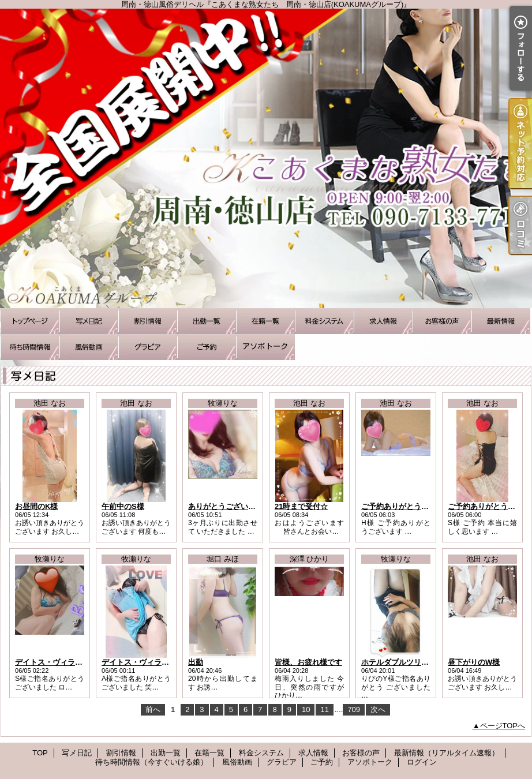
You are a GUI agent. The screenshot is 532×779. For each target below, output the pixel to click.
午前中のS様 (123, 506)
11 (324, 709)
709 (354, 709)
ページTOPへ (503, 726)
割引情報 (148, 321)
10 (306, 709)
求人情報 (383, 321)
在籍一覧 (265, 321)
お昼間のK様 (36, 506)
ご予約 (207, 347)
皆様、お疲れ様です (308, 662)
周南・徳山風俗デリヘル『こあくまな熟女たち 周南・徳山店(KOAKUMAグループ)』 (266, 158)
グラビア (148, 347)
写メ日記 (89, 321)
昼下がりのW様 (474, 662)
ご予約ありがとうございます (410, 506)
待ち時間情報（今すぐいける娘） (30, 347)
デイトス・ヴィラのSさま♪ (61, 662)
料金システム (324, 321)
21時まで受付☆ (301, 506)
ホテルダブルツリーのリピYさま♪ (418, 662)
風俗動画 (89, 347)
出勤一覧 (207, 321)
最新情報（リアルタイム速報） (501, 321)
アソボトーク (265, 347)
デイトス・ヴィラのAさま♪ (147, 662)
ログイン (422, 762)
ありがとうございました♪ (231, 506)
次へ (378, 709)
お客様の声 (442, 321)
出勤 (196, 662)
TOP (30, 321)
